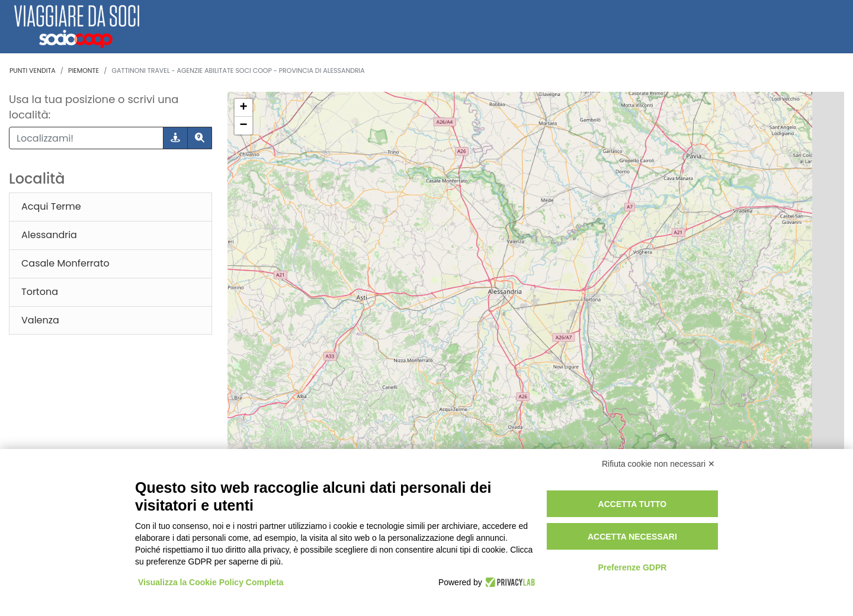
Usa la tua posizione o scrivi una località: (94, 107)
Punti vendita (33, 70)
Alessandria (49, 235)
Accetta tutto (633, 504)
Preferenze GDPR (632, 567)
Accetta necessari (632, 537)
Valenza (40, 320)
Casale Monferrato (65, 263)
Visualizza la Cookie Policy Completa (211, 582)
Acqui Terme (51, 206)
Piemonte (84, 70)
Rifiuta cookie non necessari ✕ (658, 464)
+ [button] (243, 108)
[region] (536, 338)
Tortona (40, 292)
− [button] (243, 126)
